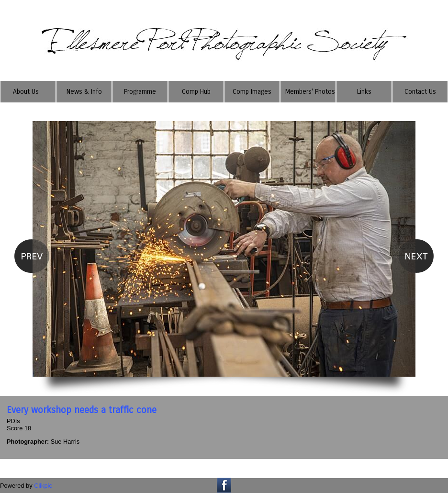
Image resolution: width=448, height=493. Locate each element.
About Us (26, 92)
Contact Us (420, 92)
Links (364, 92)
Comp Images (252, 92)
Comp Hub (196, 92)
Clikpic (43, 486)
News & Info (84, 92)
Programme (140, 92)
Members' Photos (310, 92)
